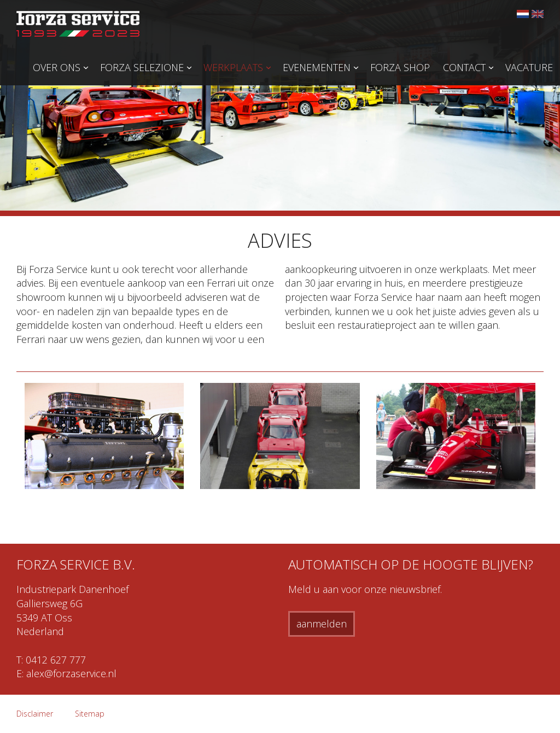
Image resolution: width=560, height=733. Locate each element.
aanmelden (322, 624)
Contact (464, 67)
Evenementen (317, 67)
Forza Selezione (142, 67)
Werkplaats (233, 67)
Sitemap (90, 714)
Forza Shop (400, 67)
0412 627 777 (56, 660)
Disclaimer (35, 714)
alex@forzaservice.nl (71, 673)
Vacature (529, 67)
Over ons (57, 67)
